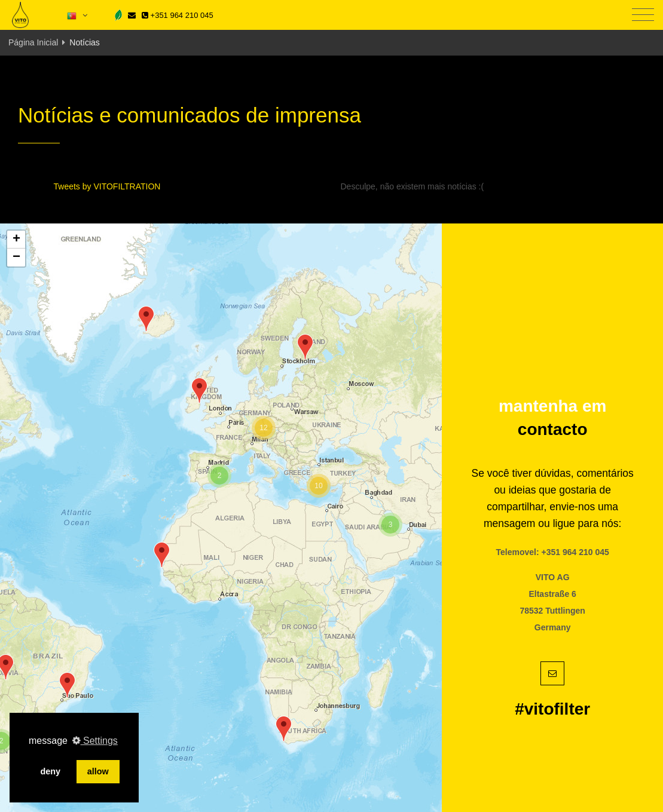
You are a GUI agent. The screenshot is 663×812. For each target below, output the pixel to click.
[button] (67, 685)
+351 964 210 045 (178, 15)
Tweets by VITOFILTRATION (107, 186)
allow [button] (98, 771)
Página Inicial (33, 42)
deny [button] (50, 771)
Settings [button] (95, 741)
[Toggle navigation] (643, 15)
